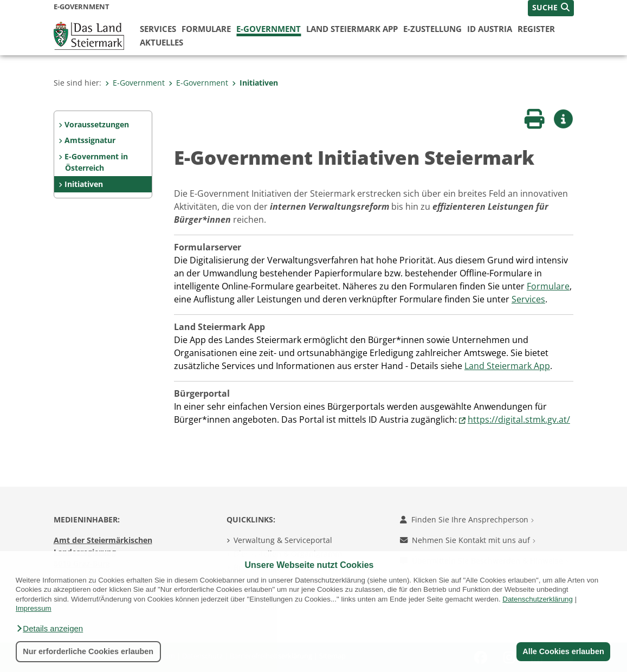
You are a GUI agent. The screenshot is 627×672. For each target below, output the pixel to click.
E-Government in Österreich (96, 162)
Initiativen (255, 83)
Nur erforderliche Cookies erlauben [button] (88, 651)
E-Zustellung (432, 29)
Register (536, 29)
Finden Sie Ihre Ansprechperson (467, 519)
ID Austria (490, 29)
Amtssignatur (90, 140)
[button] (49, 629)
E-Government (269, 29)
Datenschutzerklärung (538, 599)
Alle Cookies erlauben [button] (563, 651)
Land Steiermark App (352, 29)
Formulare (206, 29)
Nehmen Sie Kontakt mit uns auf (468, 540)
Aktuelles (161, 42)
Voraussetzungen (97, 124)
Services (158, 29)
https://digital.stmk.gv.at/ (519, 419)
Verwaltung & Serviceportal (283, 540)
